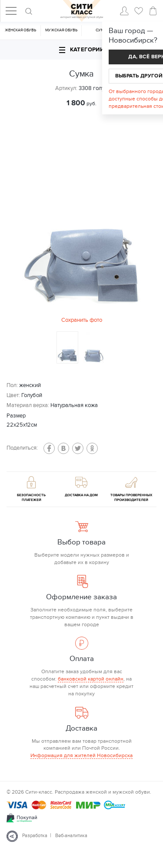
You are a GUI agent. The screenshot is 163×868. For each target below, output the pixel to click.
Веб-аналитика (71, 836)
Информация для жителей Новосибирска (81, 755)
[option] (82, 225)
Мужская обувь (61, 30)
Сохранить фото (82, 320)
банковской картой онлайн (91, 679)
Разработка (35, 836)
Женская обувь (20, 30)
